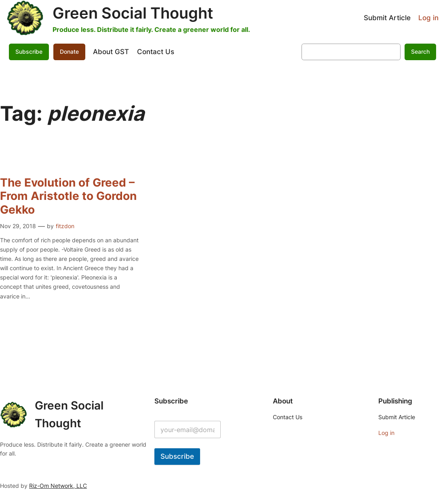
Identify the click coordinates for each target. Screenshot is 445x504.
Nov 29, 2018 (18, 226)
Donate (69, 51)
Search (420, 51)
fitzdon (65, 226)
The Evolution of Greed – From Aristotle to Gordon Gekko (68, 196)
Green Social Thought (133, 13)
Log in (428, 18)
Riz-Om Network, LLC (58, 486)
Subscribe (29, 51)
